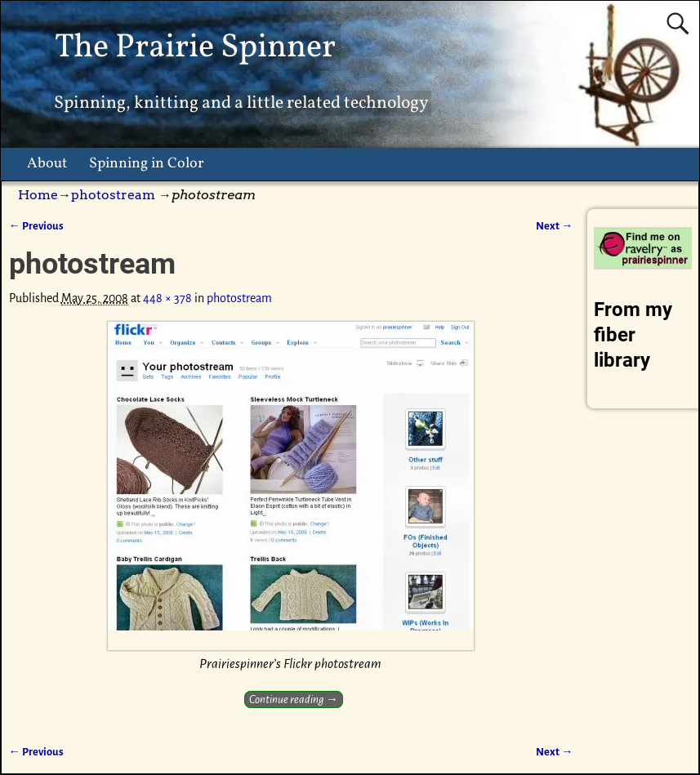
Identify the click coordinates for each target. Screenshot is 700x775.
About (47, 164)
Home (38, 195)
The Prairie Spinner (195, 48)
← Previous (36, 226)
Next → (554, 226)
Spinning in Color (147, 164)
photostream (113, 195)
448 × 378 (167, 298)
